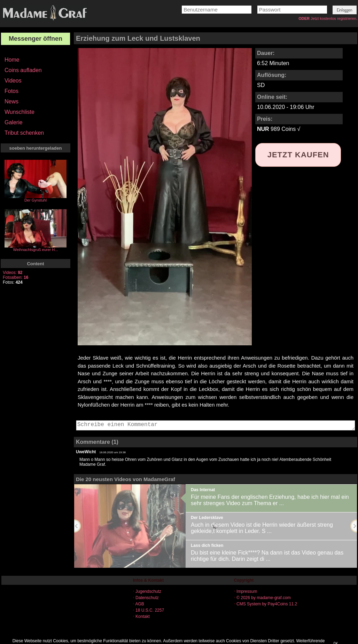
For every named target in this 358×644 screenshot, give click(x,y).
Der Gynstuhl (36, 200)
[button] (345, 10)
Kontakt (143, 616)
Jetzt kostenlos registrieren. (334, 18)
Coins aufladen (23, 70)
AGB (139, 604)
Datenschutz (147, 598)
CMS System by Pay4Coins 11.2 (267, 604)
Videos (13, 81)
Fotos (11, 91)
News (11, 101)
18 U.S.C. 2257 (150, 610)
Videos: (13, 273)
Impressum (247, 591)
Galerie (14, 122)
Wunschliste (20, 112)
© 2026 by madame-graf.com (264, 598)
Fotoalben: (15, 277)
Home (12, 60)
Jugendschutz (148, 591)
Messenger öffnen (36, 39)
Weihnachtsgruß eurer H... (36, 250)
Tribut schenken (24, 133)
